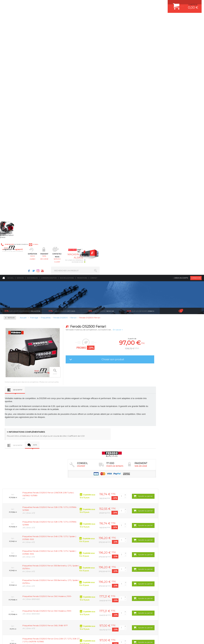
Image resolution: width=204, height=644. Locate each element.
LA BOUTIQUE (9, 559)
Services (20, 26)
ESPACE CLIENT (162, 530)
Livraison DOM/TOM (49, 26)
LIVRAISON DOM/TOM (165, 554)
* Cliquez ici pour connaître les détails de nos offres (125, 592)
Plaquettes (14, 102)
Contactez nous (21, 605)
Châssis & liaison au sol (69, 546)
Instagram (140, 4)
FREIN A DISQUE (115, 566)
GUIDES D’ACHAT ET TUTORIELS (170, 562)
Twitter (135, 4)
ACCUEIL (3, 638)
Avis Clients (188, 628)
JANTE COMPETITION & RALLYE (121, 562)
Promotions (82, 26)
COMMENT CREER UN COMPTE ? (170, 534)
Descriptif (59, 150)
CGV (35, 638)
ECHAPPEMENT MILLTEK (118, 542)
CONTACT (12, 638)
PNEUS (111, 550)
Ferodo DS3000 (15, 116)
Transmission (64, 542)
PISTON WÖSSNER (116, 538)
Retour (52, 66)
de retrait (128, 500)
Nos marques (32, 26)
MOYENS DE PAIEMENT (166, 542)
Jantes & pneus (64, 554)
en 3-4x (29, 500)
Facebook (131, 4)
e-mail (70, 4)
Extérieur (62, 558)
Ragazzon (22, 59)
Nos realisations (67, 26)
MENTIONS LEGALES (24, 638)
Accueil (10, 26)
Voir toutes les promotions (184, 59)
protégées (178, 500)
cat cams (61, 59)
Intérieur (62, 562)
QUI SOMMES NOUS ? (12, 555)
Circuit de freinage (18, 82)
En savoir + (159, 78)
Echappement (64, 538)
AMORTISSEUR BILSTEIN (118, 530)
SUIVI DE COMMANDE (165, 546)
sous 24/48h (63, 19)
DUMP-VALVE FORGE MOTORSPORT (123, 558)
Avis (76, 207)
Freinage (61, 550)
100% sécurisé (88, 19)
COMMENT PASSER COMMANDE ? (170, 538)
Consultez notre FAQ (28, 613)
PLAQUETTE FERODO (117, 534)
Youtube (144, 4)
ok (94, 589)
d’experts (79, 500)
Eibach (140, 59)
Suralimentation (65, 534)
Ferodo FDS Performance (19, 119)
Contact (94, 26)
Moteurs (61, 530)
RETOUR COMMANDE (165, 550)
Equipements (63, 566)
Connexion (196, 26)
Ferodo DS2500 (15, 112)
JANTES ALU (113, 546)
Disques (12, 92)
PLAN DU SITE (44, 638)
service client (112, 19)
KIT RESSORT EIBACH (117, 554)
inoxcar (101, 59)
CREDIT (53, 638)
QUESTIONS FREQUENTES (167, 558)
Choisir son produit (153, 108)
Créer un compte (181, 26)
